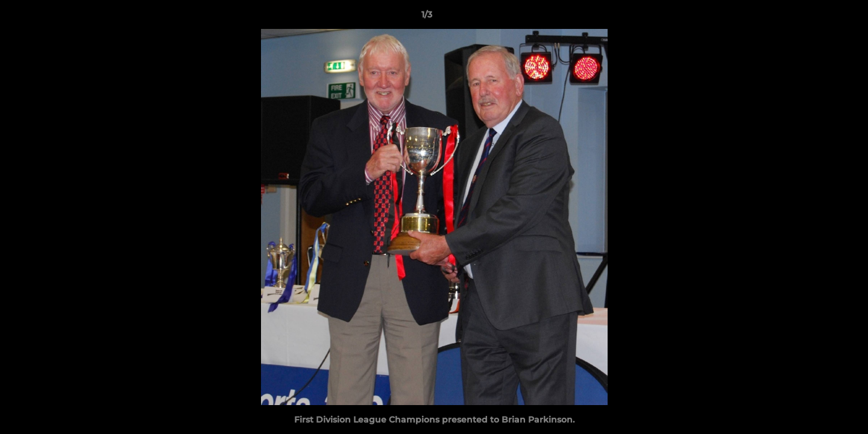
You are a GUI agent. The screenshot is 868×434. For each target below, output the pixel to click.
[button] (817, 17)
